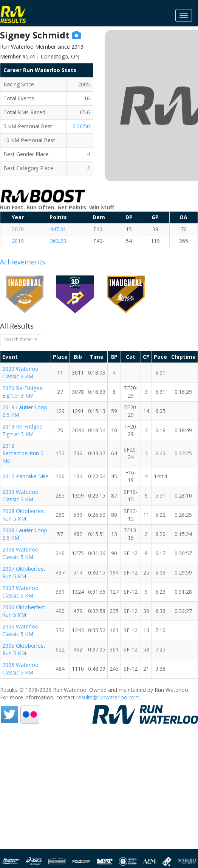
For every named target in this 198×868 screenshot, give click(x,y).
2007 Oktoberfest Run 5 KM (24, 572)
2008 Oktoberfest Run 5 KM (24, 515)
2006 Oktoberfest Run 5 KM (24, 611)
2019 (18, 241)
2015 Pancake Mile (25, 476)
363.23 (58, 241)
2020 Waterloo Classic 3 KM (20, 373)
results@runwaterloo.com (108, 697)
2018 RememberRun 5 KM (23, 453)
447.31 (58, 229)
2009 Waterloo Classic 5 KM (20, 495)
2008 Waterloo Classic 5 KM (20, 553)
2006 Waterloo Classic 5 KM (20, 630)
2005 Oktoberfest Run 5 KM (24, 649)
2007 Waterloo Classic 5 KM (20, 592)
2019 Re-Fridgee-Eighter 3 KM (23, 430)
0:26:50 (81, 126)
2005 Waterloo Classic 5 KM (20, 669)
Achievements (23, 262)
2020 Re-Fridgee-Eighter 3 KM (23, 392)
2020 (18, 229)
